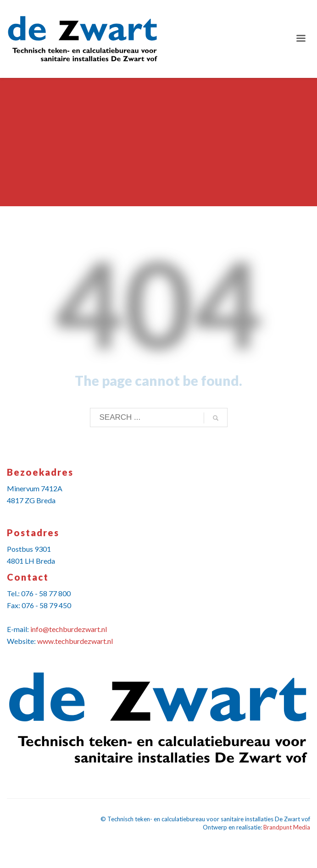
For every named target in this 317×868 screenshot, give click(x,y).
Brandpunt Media (287, 827)
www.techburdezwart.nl (75, 641)
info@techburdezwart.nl (69, 629)
